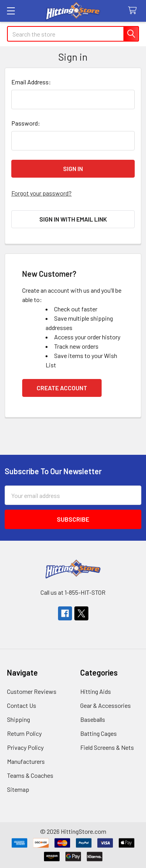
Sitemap (18, 789)
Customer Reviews (32, 691)
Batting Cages (99, 733)
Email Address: (31, 82)
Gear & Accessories (106, 705)
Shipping (18, 719)
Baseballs (93, 719)
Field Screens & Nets (107, 747)
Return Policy (24, 733)
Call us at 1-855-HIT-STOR (73, 592)
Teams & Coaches (30, 775)
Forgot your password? (41, 193)
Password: (26, 123)
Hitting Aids (96, 691)
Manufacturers (26, 761)
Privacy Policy (25, 747)
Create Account (62, 388)
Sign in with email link (73, 219)
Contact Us (22, 705)
